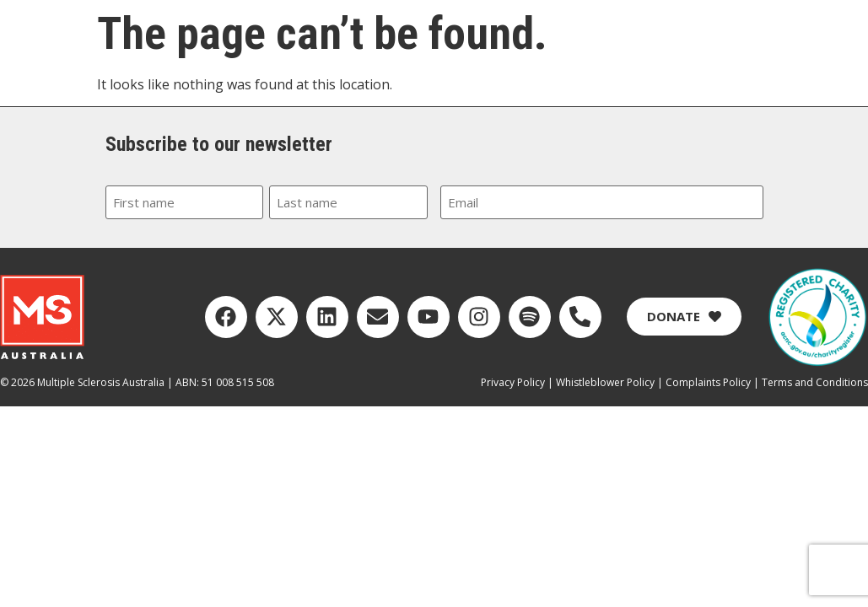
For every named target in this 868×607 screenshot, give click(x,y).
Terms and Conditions (815, 382)
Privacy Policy (513, 382)
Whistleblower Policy (605, 382)
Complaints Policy (708, 382)
